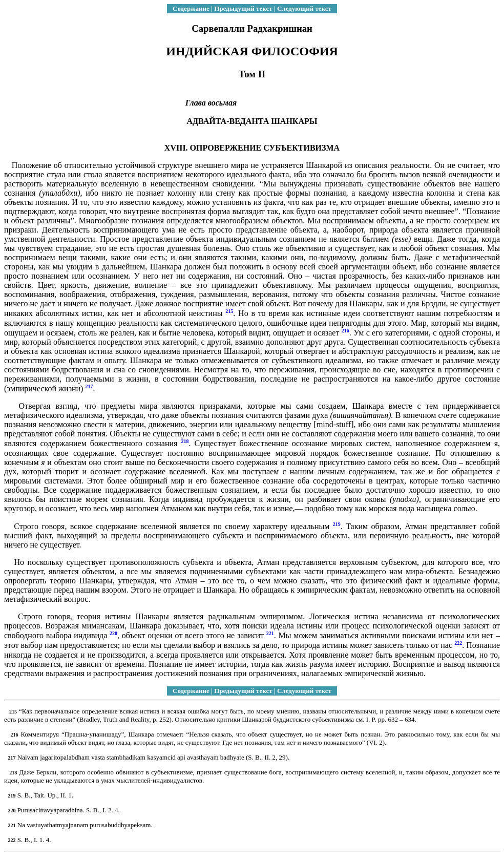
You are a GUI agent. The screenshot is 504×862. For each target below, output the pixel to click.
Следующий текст (304, 8)
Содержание (191, 8)
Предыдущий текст (243, 8)
